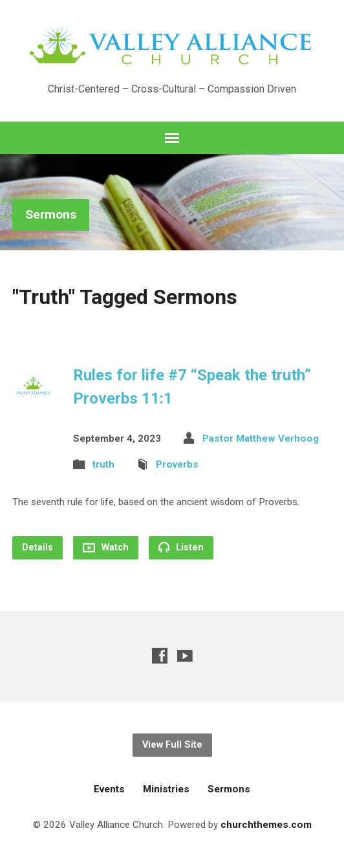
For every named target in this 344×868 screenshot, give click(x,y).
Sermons (51, 214)
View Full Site (172, 745)
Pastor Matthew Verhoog (261, 439)
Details (38, 548)
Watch (106, 548)
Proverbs (177, 464)
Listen (181, 547)
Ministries (166, 789)
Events (109, 789)
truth (103, 464)
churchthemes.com (266, 825)
